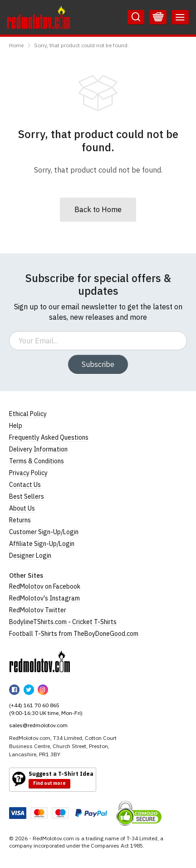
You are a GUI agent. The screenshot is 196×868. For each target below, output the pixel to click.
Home (16, 45)
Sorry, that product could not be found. (81, 45)
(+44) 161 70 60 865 (34, 705)
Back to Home (98, 209)
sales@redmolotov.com (38, 725)
